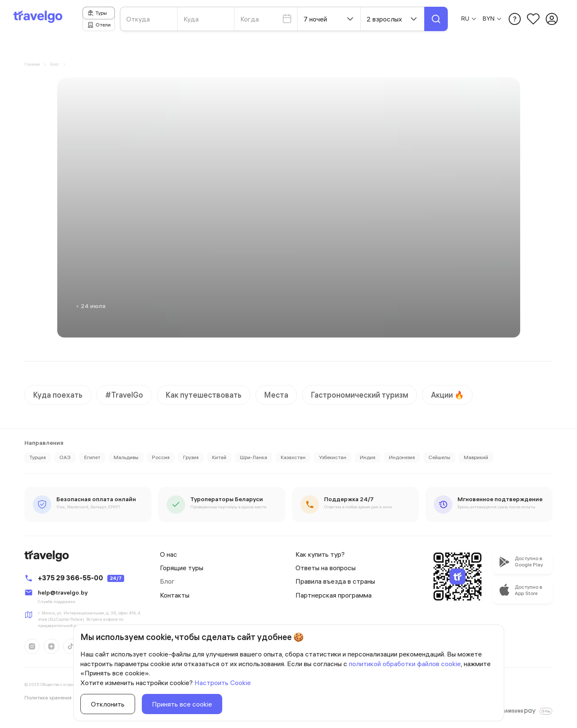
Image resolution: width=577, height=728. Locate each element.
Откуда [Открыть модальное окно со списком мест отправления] (138, 19)
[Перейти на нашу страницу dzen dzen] (51, 646)
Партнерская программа (334, 595)
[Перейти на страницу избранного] (533, 19)
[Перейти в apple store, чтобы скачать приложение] (523, 562)
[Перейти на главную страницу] (41, 19)
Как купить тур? (320, 554)
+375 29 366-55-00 (70, 578)
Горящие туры (182, 568)
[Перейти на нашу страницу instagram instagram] (32, 646)
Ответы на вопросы (326, 568)
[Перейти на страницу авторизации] (552, 19)
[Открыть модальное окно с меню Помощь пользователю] (515, 19)
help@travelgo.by (63, 592)
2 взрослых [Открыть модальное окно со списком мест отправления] (393, 19)
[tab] (99, 13)
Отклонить (108, 704)
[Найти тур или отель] (436, 19)
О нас (169, 554)
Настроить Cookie (223, 683)
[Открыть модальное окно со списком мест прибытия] (206, 19)
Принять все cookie (182, 704)
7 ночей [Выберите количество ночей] (329, 19)
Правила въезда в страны (335, 581)
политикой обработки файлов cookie (405, 664)
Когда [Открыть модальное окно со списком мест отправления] (266, 19)
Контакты (175, 595)
